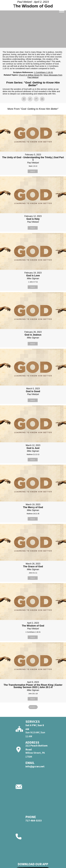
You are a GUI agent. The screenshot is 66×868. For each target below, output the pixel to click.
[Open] (62, 11)
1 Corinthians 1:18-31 (43, 72)
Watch (33, 171)
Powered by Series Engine (33, 714)
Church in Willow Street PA (30, 75)
